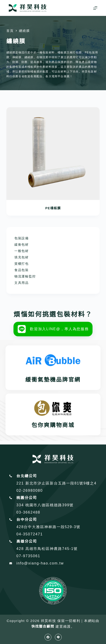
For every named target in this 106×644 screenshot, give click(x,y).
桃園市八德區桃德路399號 (50, 505)
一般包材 (22, 251)
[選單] (95, 8)
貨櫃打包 (22, 264)
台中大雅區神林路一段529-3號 (52, 527)
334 (21, 505)
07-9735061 (28, 556)
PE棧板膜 (53, 208)
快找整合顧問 (43, 626)
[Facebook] (48, 637)
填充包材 (22, 257)
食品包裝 (22, 270)
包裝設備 (22, 238)
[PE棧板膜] (53, 154)
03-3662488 (28, 512)
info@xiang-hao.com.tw (40, 563)
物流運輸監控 (25, 276)
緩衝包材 (22, 245)
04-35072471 (30, 534)
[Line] (58, 637)
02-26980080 (30, 490)
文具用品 (22, 283)
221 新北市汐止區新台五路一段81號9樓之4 (57, 483)
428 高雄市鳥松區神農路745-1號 (47, 549)
